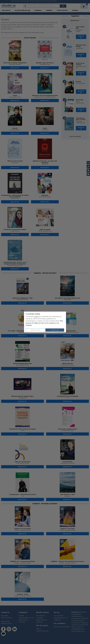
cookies (36, 317)
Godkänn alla (55, 330)
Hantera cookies (35, 330)
